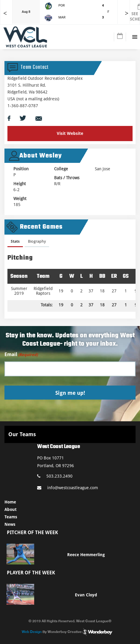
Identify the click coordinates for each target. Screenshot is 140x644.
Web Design (32, 631)
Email (21, 355)
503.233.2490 (55, 476)
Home (10, 502)
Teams (11, 517)
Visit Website (70, 133)
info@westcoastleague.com (68, 488)
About (11, 509)
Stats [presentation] (15, 241)
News (10, 524)
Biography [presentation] (37, 241)
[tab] (15, 243)
